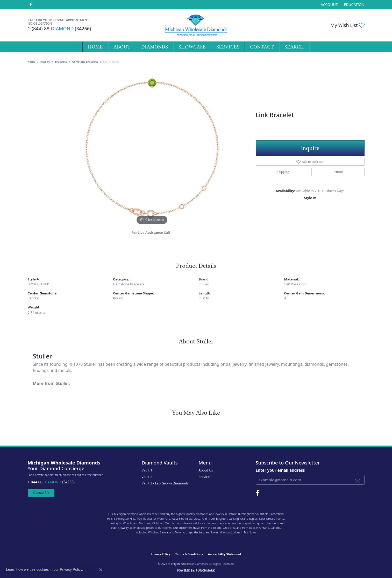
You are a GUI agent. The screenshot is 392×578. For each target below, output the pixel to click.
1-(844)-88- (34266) (59, 29)
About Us (206, 470)
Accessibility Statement (225, 554)
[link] (354, 5)
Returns (338, 172)
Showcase (192, 47)
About (122, 47)
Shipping (283, 172)
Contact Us (41, 493)
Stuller (204, 284)
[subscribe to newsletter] (358, 480)
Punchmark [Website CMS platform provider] (205, 570)
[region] (152, 148)
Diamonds (155, 47)
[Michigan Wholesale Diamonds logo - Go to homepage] (196, 25)
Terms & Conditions (189, 554)
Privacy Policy (161, 554)
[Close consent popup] (101, 570)
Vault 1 (147, 470)
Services (228, 47)
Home (95, 47)
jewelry (45, 62)
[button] (329, 5)
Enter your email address (280, 470)
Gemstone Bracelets (85, 62)
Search (294, 47)
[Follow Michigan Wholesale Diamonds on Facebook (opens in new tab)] (31, 5)
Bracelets (61, 62)
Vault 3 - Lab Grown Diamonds (165, 483)
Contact (262, 47)
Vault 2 (147, 477)
